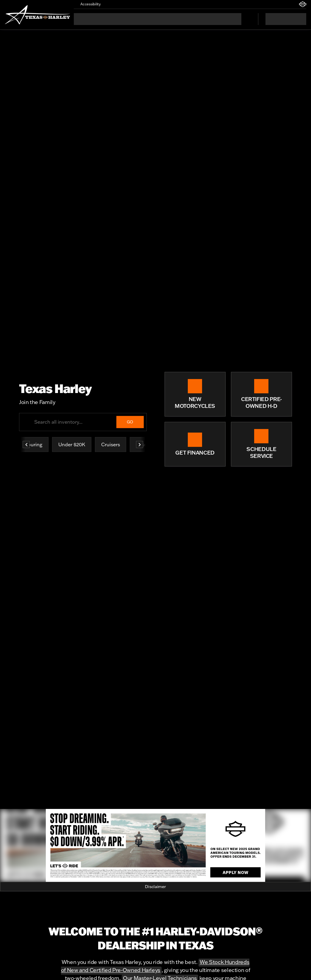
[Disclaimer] (155, 887)
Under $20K (72, 444)
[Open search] (246, 19)
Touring (34, 444)
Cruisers (111, 444)
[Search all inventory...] (83, 422)
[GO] (130, 422)
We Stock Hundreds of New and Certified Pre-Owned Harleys (155, 966)
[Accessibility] (88, 4)
